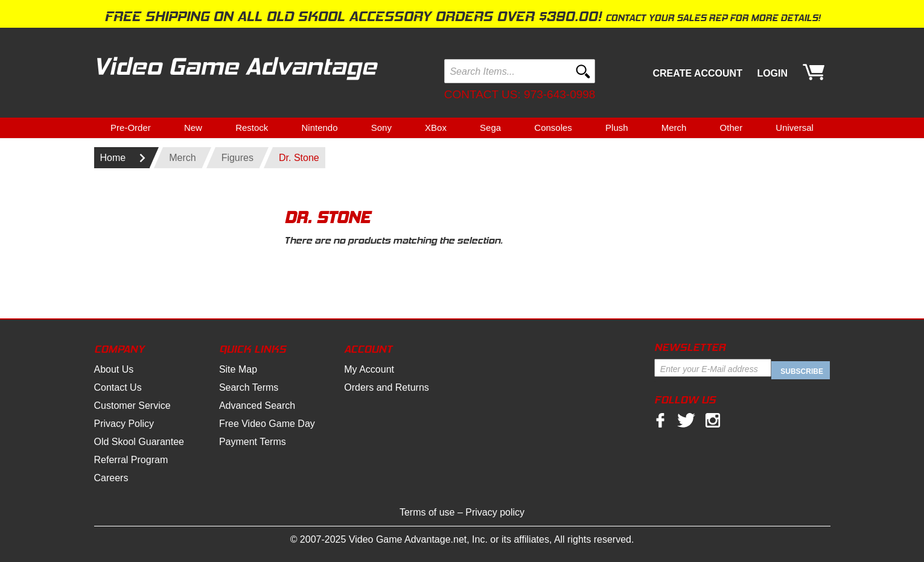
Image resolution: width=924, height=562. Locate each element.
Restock (252, 128)
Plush (617, 128)
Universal (795, 128)
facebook (660, 420)
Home (113, 158)
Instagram (713, 420)
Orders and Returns (387, 387)
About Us (114, 369)
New (193, 128)
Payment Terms (253, 442)
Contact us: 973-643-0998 (520, 94)
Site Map (238, 369)
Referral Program (131, 460)
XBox (436, 128)
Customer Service (132, 406)
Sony (381, 128)
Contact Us (118, 387)
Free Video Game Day (267, 424)
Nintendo (319, 128)
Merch (674, 128)
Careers (111, 478)
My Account (369, 369)
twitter (686, 420)
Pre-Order (131, 128)
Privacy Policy (124, 424)
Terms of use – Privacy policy (462, 512)
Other (731, 128)
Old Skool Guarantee (139, 442)
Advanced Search (257, 406)
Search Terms (249, 387)
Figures (237, 158)
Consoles (553, 128)
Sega (490, 128)
